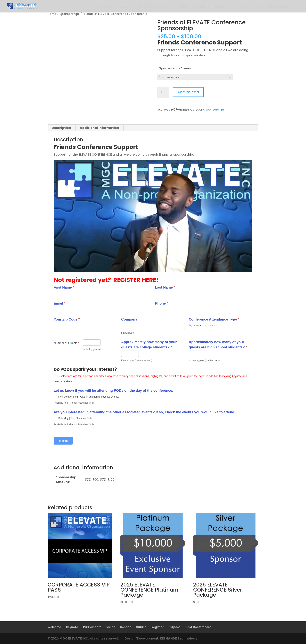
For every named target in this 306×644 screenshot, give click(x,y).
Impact (183, 7)
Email (60, 303)
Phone (161, 303)
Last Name (165, 287)
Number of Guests (67, 343)
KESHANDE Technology (179, 638)
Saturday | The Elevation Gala (73, 418)
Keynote (126, 7)
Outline (200, 7)
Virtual (211, 326)
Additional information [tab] (99, 128)
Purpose (246, 7)
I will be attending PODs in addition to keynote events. (86, 397)
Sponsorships (70, 14)
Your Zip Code (67, 319)
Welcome (106, 7)
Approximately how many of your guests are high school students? (218, 345)
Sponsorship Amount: (177, 68)
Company (129, 319)
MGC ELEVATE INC (74, 638)
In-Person (197, 326)
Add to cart (188, 92)
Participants (148, 7)
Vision (168, 7)
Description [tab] (61, 128)
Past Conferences (273, 7)
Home (52, 14)
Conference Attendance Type (214, 319)
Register (222, 7)
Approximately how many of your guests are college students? (149, 345)
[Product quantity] (163, 93)
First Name (64, 287)
